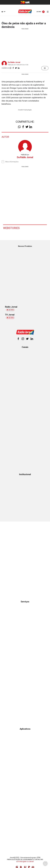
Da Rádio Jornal (14, 62)
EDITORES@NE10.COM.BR (25, 862)
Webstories (11, 228)
